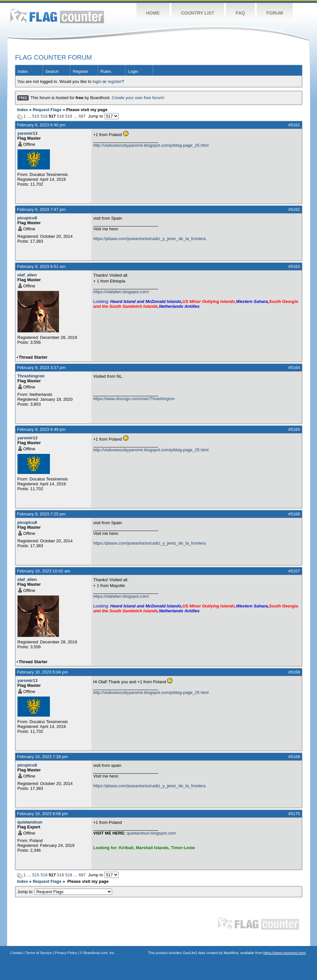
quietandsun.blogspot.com (151, 833)
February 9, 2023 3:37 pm (41, 368)
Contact (17, 953)
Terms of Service (39, 953)
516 (44, 116)
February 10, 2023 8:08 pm (43, 814)
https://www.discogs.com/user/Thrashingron (134, 399)
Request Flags (47, 110)
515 (36, 116)
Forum (275, 13)
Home (153, 13)
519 (69, 116)
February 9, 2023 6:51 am (41, 266)
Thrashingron (31, 376)
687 (82, 116)
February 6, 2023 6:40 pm (41, 125)
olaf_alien (27, 275)
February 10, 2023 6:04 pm (43, 672)
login (97, 81)
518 (61, 116)
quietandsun (30, 822)
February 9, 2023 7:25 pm (41, 514)
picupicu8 (27, 218)
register (115, 81)
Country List (198, 13)
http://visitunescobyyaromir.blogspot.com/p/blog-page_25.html (151, 145)
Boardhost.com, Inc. (100, 953)
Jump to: (65, 892)
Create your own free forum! (138, 98)
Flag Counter (57, 16)
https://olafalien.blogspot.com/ (121, 292)
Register (81, 71)
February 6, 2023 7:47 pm (41, 209)
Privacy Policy (66, 953)
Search (52, 71)
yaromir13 (28, 133)
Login (133, 71)
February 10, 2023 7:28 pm (43, 757)
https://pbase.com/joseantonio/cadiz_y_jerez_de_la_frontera (150, 239)
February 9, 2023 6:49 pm (41, 429)
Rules (106, 71)
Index (23, 71)
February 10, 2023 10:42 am (44, 571)
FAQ (240, 13)
